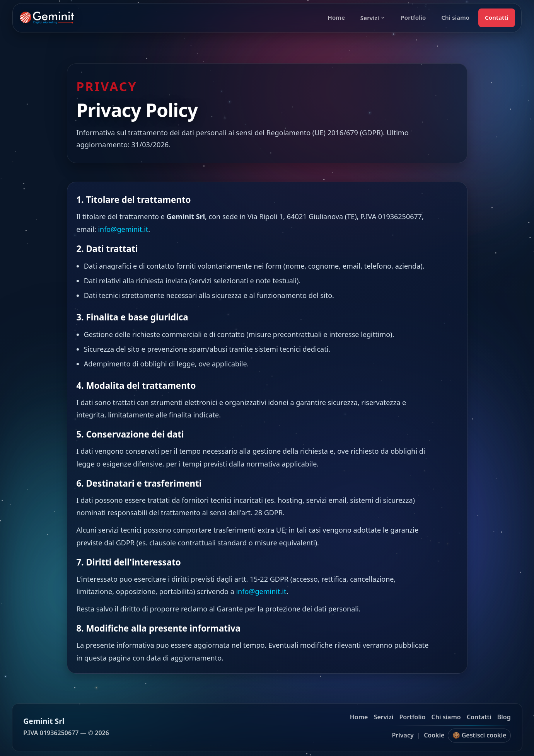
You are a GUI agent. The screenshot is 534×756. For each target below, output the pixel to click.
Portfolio (413, 17)
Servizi (373, 18)
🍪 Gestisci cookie (479, 735)
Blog (504, 717)
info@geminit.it (123, 229)
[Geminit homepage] (47, 18)
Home (336, 17)
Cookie (434, 735)
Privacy (403, 735)
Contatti (497, 17)
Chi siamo (455, 17)
